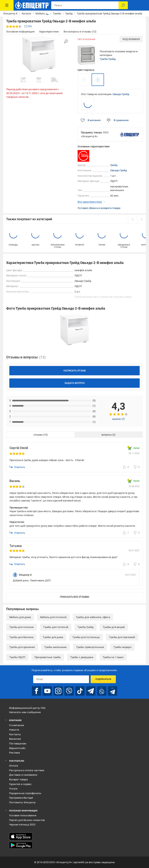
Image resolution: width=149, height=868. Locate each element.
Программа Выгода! (21, 798)
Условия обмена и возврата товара (99, 208)
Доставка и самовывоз (23, 775)
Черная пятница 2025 (22, 825)
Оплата (14, 766)
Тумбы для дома (53, 637)
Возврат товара (18, 779)
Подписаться (103, 679)
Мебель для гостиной (53, 617)
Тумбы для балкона (21, 637)
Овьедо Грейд (121, 94)
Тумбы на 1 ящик (113, 657)
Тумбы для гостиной (56, 627)
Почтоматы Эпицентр (22, 802)
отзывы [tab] (38, 435)
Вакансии (15, 739)
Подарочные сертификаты (25, 793)
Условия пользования (23, 815)
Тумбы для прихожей (122, 637)
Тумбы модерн (122, 647)
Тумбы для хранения (22, 647)
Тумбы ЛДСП (17, 657)
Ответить (17, 467)
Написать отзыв (74, 371)
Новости (14, 730)
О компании (17, 725)
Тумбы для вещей (114, 627)
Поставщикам (18, 744)
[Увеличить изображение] (66, 41)
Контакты (15, 734)
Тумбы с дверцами (82, 657)
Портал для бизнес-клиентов (27, 820)
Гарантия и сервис (20, 784)
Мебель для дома (20, 617)
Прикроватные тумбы (48, 657)
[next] (141, 219)
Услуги (13, 789)
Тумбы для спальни (22, 627)
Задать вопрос (75, 383)
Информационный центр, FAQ (27, 708)
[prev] (133, 219)
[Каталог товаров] (7, 5)
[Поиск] (123, 5)
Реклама (14, 753)
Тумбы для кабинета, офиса (93, 617)
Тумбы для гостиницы (86, 637)
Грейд (114, 165)
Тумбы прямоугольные (90, 647)
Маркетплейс (17, 748)
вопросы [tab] (107, 435)
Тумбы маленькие (55, 647)
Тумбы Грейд (108, 59)
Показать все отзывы (74, 597)
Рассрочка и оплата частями (27, 770)
